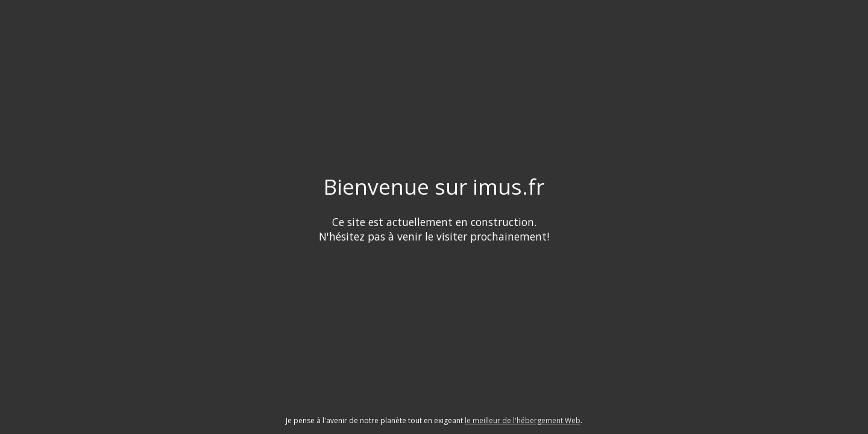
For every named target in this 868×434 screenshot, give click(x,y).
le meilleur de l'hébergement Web (523, 420)
